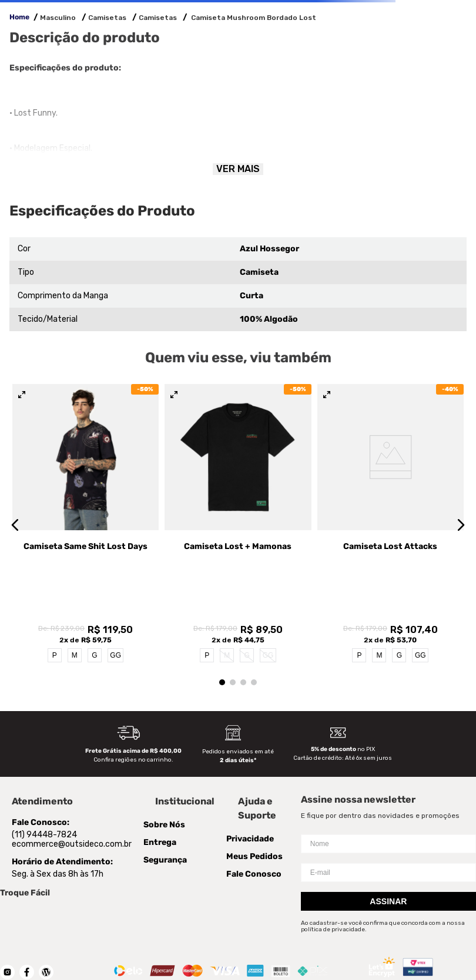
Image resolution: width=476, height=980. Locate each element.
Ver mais (238, 169)
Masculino (58, 18)
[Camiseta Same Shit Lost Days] (86, 489)
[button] (15, 489)
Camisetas (107, 18)
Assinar (388, 830)
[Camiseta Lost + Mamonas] (238, 489)
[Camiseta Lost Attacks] (390, 489)
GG (115, 585)
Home (19, 17)
